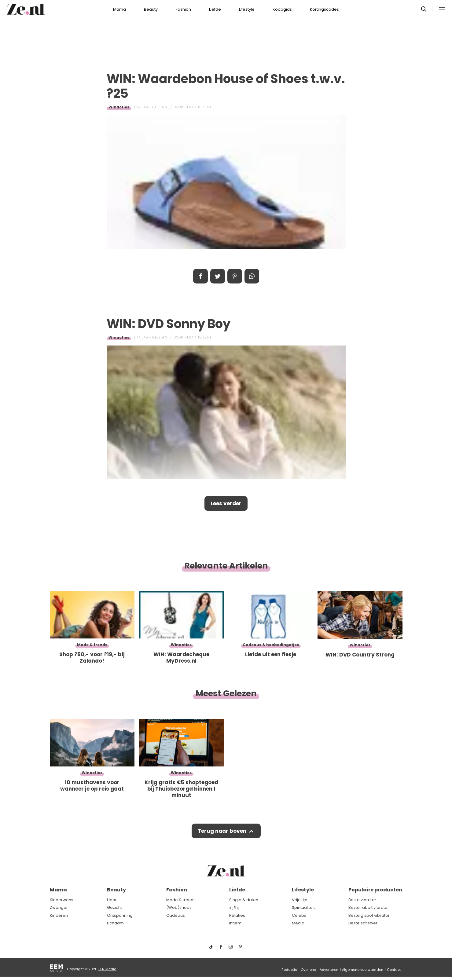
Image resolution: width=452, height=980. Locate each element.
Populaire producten (375, 890)
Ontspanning (120, 915)
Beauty (151, 9)
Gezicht (114, 907)
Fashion (183, 9)
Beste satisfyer (363, 923)
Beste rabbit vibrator (369, 907)
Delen (200, 276)
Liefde (215, 9)
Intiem (235, 923)
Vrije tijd (300, 900)
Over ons (308, 970)
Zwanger (59, 907)
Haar (112, 900)
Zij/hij (234, 907)
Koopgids (282, 9)
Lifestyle (247, 9)
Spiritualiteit (303, 907)
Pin (235, 276)
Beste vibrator (362, 900)
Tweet (218, 276)
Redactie (289, 970)
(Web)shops (179, 907)
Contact (394, 970)
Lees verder (226, 503)
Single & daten (244, 900)
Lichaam (115, 923)
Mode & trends (181, 900)
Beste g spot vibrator (369, 915)
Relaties (237, 915)
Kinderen (59, 915)
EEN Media (107, 969)
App (252, 276)
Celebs (299, 915)
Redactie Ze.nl (198, 107)
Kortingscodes (324, 9)
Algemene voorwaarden (363, 970)
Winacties (119, 107)
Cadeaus (176, 915)
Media (298, 923)
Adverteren (329, 970)
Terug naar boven (222, 831)
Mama (119, 9)
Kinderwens (62, 900)
